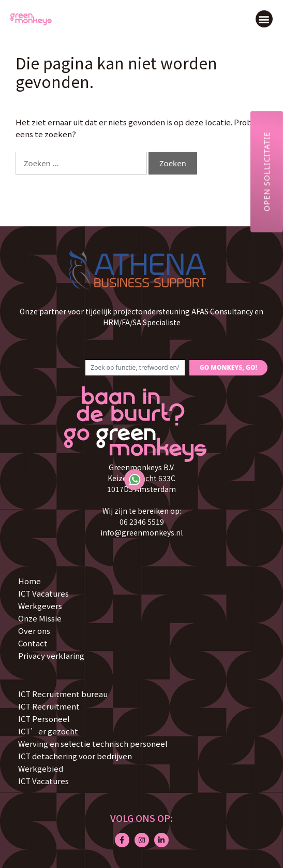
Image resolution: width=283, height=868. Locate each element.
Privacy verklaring (51, 655)
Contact (33, 643)
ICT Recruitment (49, 706)
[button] (264, 19)
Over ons (34, 631)
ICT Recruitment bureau (63, 694)
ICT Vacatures (43, 593)
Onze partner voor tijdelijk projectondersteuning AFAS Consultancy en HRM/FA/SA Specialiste (141, 317)
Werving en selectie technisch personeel (93, 743)
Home (29, 581)
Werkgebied (41, 768)
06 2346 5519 (142, 522)
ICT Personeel (44, 719)
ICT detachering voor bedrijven (75, 756)
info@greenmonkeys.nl (141, 532)
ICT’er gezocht (48, 731)
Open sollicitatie (266, 171)
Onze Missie (40, 618)
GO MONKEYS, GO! (228, 367)
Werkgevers (40, 606)
